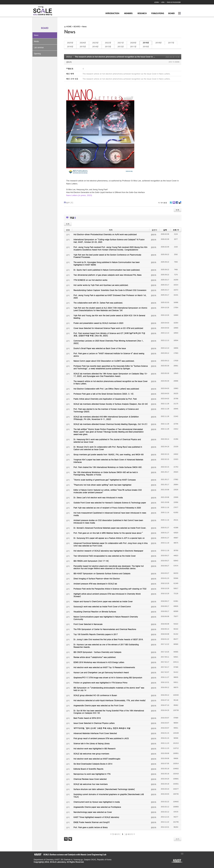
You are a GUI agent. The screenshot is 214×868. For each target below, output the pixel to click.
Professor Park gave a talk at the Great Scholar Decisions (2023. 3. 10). (104, 394)
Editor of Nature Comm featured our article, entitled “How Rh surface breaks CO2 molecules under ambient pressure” (108, 491)
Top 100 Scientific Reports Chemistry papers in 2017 (96, 634)
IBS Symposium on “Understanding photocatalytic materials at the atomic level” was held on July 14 (109, 689)
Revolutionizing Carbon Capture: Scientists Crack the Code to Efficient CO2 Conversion (110, 290)
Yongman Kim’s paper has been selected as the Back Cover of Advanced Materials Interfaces (108, 461)
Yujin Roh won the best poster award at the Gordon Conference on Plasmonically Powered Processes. (107, 256)
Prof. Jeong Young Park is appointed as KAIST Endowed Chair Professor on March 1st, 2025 (110, 296)
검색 (66, 839)
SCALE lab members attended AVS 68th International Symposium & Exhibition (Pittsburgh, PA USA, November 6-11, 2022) (106, 418)
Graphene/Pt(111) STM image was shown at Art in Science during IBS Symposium (108, 677)
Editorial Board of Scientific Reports (88, 769)
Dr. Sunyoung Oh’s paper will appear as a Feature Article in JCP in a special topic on (109, 538)
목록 (178, 210)
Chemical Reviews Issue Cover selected (90, 779)
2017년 (171, 43)
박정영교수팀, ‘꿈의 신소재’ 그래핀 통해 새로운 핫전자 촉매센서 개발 (102, 728)
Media (36, 41)
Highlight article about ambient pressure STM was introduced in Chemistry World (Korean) (107, 595)
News (36, 35)
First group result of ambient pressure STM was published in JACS (101, 738)
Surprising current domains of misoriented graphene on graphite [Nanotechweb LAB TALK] (109, 795)
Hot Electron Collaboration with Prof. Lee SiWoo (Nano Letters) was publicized (106, 389)
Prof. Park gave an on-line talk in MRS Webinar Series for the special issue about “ (108, 533)
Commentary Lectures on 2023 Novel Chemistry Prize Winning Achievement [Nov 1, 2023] (109, 342)
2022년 (108, 43)
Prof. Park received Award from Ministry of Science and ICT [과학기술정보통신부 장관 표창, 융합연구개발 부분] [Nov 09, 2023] (109, 334)
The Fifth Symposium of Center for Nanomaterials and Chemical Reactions (105, 629)
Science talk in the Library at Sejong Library (92, 743)
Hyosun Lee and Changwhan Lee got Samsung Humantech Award (101, 672)
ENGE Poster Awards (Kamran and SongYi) (92, 822)
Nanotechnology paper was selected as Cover (93, 812)
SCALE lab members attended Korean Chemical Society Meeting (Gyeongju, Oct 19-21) (110, 424)
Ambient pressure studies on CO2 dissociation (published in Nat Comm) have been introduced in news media (108, 521)
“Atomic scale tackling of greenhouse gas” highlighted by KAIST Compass (105, 480)
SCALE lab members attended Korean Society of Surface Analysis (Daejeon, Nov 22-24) (111, 404)
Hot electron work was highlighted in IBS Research (95, 748)
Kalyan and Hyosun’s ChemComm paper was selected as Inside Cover (103, 601)
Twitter (171, 204)
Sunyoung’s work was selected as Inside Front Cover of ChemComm (102, 606)
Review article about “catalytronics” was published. (95, 657)
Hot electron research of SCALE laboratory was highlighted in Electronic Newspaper (108, 551)
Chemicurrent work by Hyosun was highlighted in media (97, 802)
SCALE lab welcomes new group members (91, 754)
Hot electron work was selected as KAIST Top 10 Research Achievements (104, 667)
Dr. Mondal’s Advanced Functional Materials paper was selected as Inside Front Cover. (110, 528)
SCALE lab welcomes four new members (91, 784)
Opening (37, 54)
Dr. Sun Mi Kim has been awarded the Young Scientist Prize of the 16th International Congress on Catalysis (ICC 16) (109, 712)
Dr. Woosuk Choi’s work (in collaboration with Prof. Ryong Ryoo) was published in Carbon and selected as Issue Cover (108, 448)
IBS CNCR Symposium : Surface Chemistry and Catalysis (97, 652)
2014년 (95, 47)
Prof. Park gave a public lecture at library (91, 827)
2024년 (83, 43)
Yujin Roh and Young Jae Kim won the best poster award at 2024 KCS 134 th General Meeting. (109, 317)
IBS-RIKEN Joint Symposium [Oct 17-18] (91, 561)
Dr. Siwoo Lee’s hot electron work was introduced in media (98, 497)
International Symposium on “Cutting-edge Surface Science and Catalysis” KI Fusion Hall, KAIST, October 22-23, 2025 (109, 241)
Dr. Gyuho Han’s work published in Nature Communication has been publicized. (107, 270)
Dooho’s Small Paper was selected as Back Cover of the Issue (100, 348)
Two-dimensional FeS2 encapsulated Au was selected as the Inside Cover (105, 556)
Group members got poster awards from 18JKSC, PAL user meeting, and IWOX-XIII (109, 454)
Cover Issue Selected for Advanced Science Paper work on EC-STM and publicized (108, 328)
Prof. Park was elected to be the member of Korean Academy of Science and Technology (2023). (106, 410)
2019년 (146, 43)
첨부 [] (70, 202)
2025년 (70, 43)
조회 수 (176, 230)
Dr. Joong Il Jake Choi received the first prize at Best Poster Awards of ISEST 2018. (108, 639)
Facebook (177, 204)
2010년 (146, 47)
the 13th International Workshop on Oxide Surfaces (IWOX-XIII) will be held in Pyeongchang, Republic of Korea (106, 473)
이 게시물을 (163, 203)
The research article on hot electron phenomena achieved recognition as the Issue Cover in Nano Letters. (120, 57)
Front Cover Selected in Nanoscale (88, 624)
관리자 (69, 62)
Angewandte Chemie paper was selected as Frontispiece (97, 807)
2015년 (83, 47)
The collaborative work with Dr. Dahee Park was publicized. (98, 303)
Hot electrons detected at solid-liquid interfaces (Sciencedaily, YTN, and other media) (110, 700)
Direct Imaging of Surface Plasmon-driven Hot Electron (97, 578)
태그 (70, 839)
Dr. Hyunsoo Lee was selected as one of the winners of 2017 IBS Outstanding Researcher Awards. (106, 646)
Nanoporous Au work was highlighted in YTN (92, 774)
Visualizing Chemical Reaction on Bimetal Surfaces (95, 612)
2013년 (108, 47)
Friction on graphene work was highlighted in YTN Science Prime (100, 683)
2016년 (70, 47)
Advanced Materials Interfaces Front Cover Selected (95, 733)
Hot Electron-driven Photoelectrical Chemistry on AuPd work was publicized (105, 234)
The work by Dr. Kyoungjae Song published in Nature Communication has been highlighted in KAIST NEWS (107, 263)
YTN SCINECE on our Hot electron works (90, 280)
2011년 (133, 47)
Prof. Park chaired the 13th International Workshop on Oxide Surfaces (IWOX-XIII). (108, 467)
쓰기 (178, 839)
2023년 (95, 43)
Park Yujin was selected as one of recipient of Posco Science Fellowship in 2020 (107, 508)
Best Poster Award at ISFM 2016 (87, 718)
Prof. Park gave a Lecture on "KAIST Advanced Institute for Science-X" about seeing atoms (109, 355)
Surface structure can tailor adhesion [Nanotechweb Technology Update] (104, 789)
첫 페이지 (115, 834)
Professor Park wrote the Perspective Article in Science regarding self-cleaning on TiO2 (110, 589)
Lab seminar (39, 48)
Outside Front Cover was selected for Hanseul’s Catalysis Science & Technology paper (110, 503)
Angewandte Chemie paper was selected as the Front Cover (99, 705)
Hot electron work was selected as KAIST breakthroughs (97, 759)
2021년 (121, 43)
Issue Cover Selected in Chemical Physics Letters (94, 723)
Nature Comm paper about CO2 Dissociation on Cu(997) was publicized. (104, 361)
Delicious (180, 204)
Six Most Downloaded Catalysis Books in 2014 (93, 764)
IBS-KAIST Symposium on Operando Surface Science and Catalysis (102, 573)
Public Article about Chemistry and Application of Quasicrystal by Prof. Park (105, 399)
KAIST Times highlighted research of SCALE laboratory (96, 817)
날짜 (165, 230)
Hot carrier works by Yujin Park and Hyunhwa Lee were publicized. (101, 285)
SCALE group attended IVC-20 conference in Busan (95, 695)
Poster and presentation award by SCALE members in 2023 (98, 323)
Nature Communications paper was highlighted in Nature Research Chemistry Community (106, 618)
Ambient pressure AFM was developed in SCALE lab (95, 584)
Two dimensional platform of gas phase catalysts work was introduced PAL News (108, 275)
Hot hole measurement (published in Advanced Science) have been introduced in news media (110, 514)
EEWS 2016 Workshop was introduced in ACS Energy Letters (99, 662)
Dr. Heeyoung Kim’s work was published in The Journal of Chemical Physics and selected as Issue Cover (107, 441)
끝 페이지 (130, 834)
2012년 (121, 47)
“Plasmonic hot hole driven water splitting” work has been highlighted (102, 485)
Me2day (174, 204)
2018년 (158, 43)
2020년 (133, 43)
